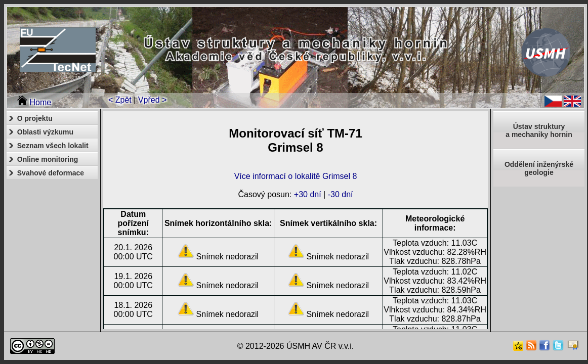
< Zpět (120, 100)
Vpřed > (152, 100)
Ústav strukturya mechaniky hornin (539, 130)
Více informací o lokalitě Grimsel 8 (296, 176)
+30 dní (308, 194)
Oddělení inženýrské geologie (539, 168)
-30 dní (341, 194)
